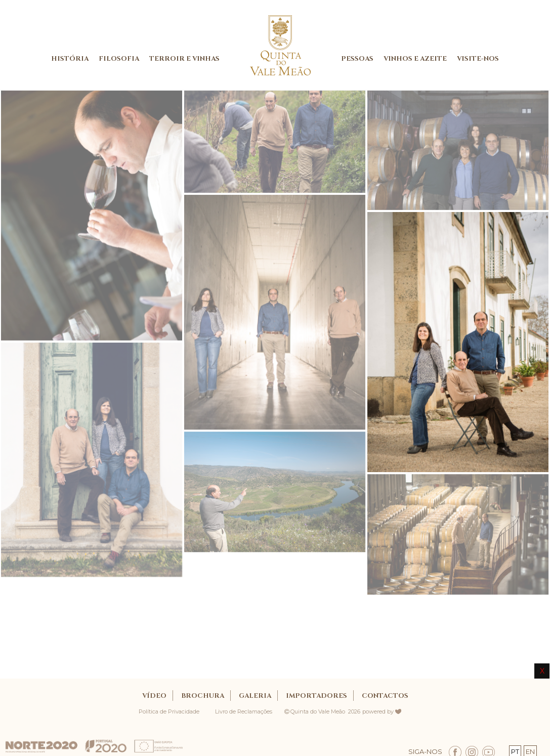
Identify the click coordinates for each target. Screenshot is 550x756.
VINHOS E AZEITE (415, 59)
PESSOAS (357, 59)
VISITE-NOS (478, 59)
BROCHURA (203, 696)
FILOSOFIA (119, 59)
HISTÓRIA (70, 59)
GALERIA (255, 696)
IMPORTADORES (316, 696)
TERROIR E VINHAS (184, 59)
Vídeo (154, 696)
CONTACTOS (385, 696)
